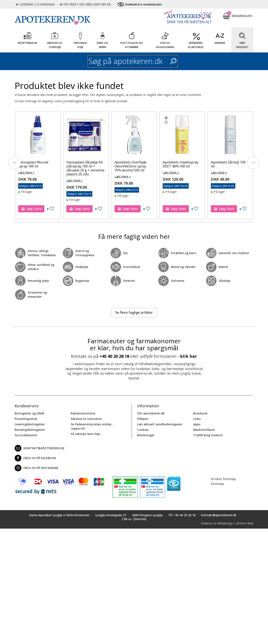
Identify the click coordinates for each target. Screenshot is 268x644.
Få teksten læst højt (86, 434)
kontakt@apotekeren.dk (40, 448)
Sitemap (217, 484)
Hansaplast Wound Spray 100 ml (33, 164)
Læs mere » (26, 172)
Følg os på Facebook (35, 458)
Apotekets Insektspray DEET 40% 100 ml (180, 164)
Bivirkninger (146, 435)
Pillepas (143, 419)
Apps (197, 424)
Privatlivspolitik (26, 419)
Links (197, 419)
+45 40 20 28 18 (114, 356)
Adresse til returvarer (86, 419)
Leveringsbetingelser (30, 424)
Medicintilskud (204, 430)
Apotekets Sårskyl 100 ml (228, 164)
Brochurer (200, 413)
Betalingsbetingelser (30, 430)
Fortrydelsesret (26, 435)
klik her (189, 356)
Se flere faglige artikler (134, 312)
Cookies (143, 430)
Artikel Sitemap (223, 479)
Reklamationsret (83, 413)
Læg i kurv (31, 209)
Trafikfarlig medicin (208, 435)
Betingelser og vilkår (30, 413)
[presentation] (15, 163)
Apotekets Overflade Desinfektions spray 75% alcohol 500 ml (131, 166)
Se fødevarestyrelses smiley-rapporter (92, 426)
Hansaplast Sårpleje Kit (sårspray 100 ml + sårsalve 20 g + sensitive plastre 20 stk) (85, 168)
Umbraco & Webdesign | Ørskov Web (227, 523)
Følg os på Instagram (36, 468)
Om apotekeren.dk (151, 413)
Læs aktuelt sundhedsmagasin (160, 424)
